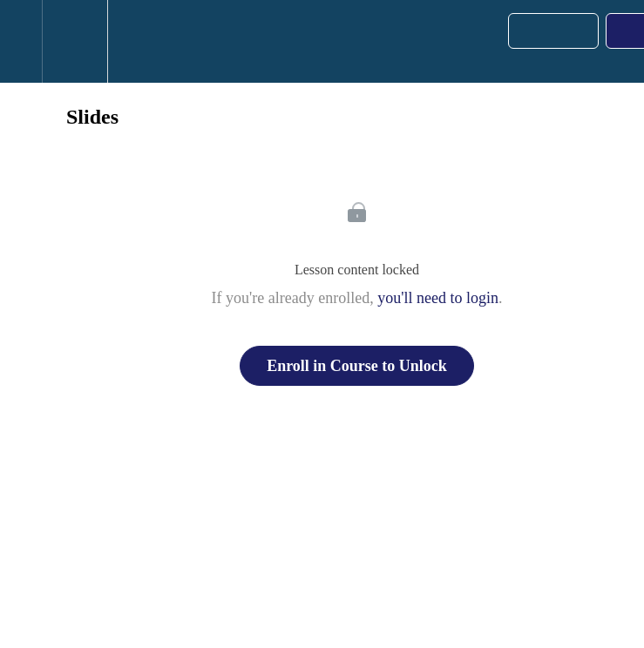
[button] (21, 41)
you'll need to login (438, 298)
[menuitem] (75, 41)
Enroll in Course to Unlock (357, 366)
